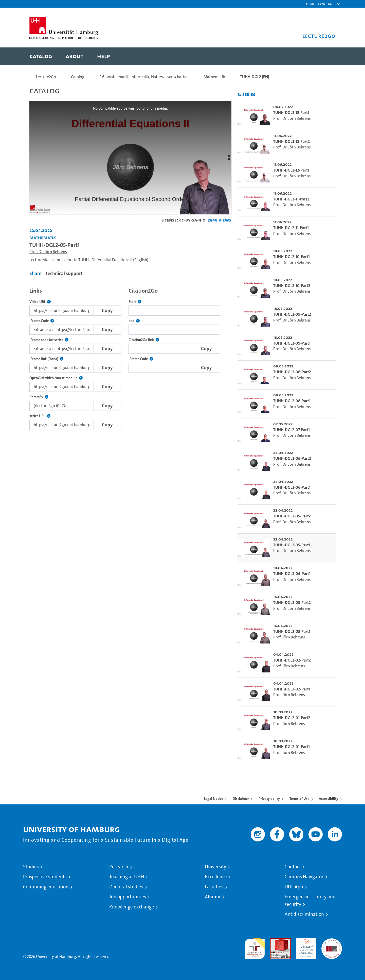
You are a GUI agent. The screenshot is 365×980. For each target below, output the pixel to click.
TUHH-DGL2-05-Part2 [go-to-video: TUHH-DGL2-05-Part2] (292, 516)
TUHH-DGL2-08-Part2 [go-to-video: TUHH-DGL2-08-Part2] (292, 372)
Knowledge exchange (132, 907)
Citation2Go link (144, 340)
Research (119, 867)
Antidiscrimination (304, 914)
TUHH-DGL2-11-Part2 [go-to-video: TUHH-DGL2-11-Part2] (291, 199)
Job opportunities (128, 897)
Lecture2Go (46, 77)
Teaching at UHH (127, 877)
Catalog (78, 77)
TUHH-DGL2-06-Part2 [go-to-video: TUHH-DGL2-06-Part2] (292, 458)
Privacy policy (269, 799)
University (215, 867)
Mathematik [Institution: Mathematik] (43, 237)
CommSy (39, 397)
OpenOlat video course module (56, 378)
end (134, 321)
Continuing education (46, 887)
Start (135, 302)
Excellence (216, 877)
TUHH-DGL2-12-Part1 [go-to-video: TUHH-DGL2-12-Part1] (291, 170)
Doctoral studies (126, 887)
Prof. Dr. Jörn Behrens (48, 252)
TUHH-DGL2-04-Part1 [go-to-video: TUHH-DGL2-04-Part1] (292, 574)
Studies (31, 867)
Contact (293, 867)
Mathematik (214, 77)
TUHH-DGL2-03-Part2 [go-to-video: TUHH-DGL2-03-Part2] (292, 603)
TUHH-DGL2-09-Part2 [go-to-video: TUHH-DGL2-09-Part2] (292, 314)
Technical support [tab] (64, 273)
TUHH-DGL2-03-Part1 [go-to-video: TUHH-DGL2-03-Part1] (292, 631)
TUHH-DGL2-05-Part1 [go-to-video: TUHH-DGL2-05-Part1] (292, 545)
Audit (275, 941)
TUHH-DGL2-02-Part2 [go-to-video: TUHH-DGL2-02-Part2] (292, 660)
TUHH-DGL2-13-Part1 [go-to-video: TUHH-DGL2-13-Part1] (291, 113)
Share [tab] (35, 273)
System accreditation (332, 944)
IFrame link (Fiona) (46, 359)
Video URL (40, 302)
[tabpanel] (130, 357)
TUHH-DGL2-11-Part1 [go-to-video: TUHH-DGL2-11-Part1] (291, 228)
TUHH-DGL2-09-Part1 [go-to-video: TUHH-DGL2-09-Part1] (292, 343)
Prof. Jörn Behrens (289, 637)
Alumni (213, 897)
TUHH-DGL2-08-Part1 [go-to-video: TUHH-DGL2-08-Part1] (292, 401)
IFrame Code (42, 321)
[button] (327, 4)
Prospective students (45, 877)
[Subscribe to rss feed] (239, 95)
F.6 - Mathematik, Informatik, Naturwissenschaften (144, 77)
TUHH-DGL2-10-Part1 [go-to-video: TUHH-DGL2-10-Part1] (291, 257)
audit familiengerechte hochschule (255, 947)
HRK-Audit (305, 941)
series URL (40, 416)
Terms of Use (299, 799)
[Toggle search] (327, 56)
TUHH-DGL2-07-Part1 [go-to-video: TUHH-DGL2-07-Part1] (291, 430)
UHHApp (294, 887)
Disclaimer (241, 799)
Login (309, 4)
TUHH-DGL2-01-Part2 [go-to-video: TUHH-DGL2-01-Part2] (292, 718)
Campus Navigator (304, 877)
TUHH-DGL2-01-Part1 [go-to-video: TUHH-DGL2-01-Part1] (291, 747)
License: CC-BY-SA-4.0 (184, 220)
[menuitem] (41, 56)
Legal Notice (214, 799)
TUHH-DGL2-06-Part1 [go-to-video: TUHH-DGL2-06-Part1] (292, 487)
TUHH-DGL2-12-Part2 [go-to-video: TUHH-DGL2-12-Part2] (291, 141)
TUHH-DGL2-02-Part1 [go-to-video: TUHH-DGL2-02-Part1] (292, 689)
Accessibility (328, 799)
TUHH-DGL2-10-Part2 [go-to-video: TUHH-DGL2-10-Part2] (292, 286)
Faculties (214, 887)
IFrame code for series (49, 340)
